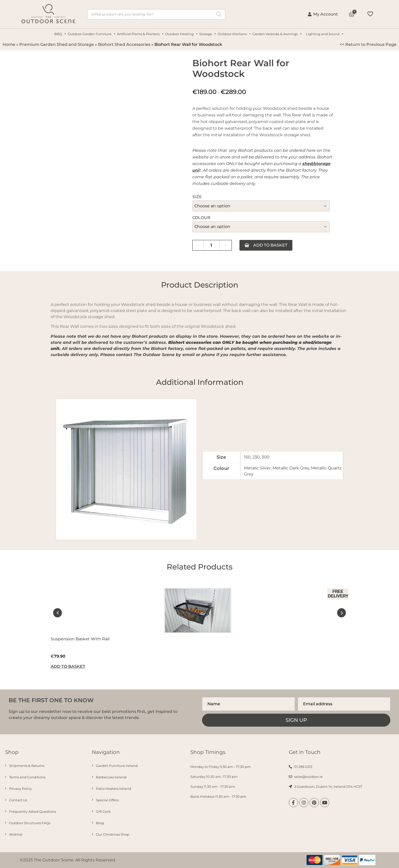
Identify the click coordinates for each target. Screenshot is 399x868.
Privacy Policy (20, 789)
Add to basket (271, 245)
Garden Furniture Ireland (117, 766)
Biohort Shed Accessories (124, 44)
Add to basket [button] (68, 666)
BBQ (61, 34)
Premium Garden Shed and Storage (57, 44)
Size (197, 197)
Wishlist (16, 834)
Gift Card (103, 811)
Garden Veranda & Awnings (278, 34)
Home (9, 44)
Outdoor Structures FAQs (30, 823)
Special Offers (107, 800)
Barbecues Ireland (111, 777)
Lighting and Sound (325, 34)
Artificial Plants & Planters (141, 34)
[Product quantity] (211, 245)
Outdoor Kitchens (235, 34)
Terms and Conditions (27, 777)
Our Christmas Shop (113, 834)
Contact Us (18, 800)
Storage (208, 34)
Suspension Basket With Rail (80, 639)
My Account (323, 14)
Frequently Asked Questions (33, 811)
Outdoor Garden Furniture (92, 34)
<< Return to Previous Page (368, 44)
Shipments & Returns (27, 766)
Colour (201, 218)
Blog (100, 823)
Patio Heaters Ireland (113, 789)
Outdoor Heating (182, 34)
